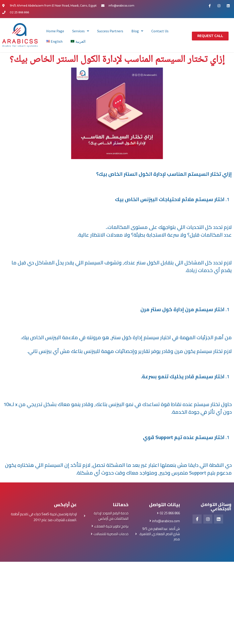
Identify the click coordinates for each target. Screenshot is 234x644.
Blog (137, 31)
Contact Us (160, 31)
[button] (210, 36)
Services (81, 31)
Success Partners (110, 31)
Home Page (55, 31)
